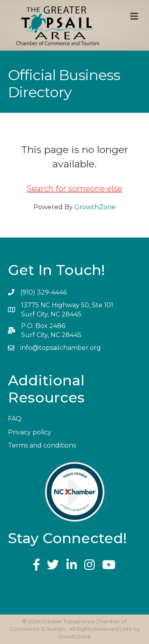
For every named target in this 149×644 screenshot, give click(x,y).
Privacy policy (30, 432)
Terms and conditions (42, 445)
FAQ (15, 419)
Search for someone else (74, 188)
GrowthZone (95, 207)
